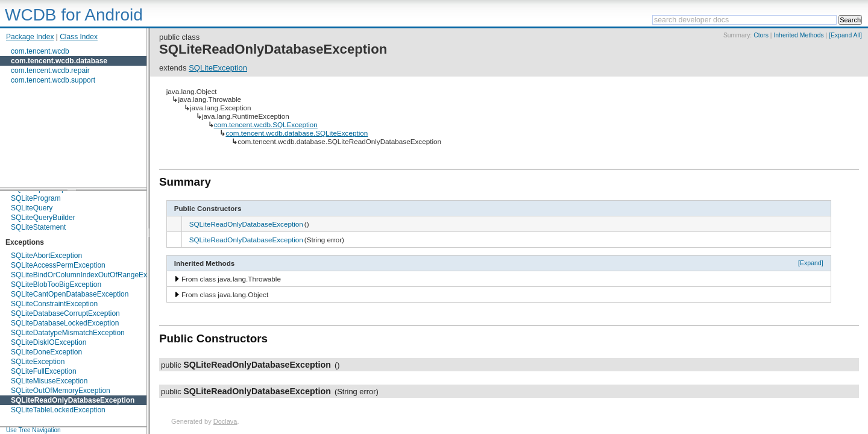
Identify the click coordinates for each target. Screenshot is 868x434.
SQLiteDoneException (46, 352)
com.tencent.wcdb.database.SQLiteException (297, 133)
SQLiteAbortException (46, 256)
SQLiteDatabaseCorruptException (65, 313)
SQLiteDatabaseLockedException (65, 323)
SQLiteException (38, 362)
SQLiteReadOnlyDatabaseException (73, 400)
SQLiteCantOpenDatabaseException (70, 294)
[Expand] (811, 263)
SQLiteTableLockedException (58, 410)
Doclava (225, 421)
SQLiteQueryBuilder (43, 218)
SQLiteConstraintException (54, 304)
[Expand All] (845, 35)
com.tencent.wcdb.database (59, 61)
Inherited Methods (798, 35)
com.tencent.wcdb (40, 51)
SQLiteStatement (38, 227)
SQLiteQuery (32, 208)
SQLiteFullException (44, 371)
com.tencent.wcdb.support (53, 80)
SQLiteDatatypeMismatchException (68, 333)
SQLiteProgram (36, 198)
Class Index (79, 37)
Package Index (30, 37)
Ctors (761, 35)
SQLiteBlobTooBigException (56, 285)
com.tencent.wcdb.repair (50, 71)
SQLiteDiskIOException (49, 342)
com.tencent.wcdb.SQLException (266, 124)
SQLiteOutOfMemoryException (61, 391)
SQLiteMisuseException (49, 381)
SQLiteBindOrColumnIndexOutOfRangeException (91, 275)
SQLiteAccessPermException (58, 265)
